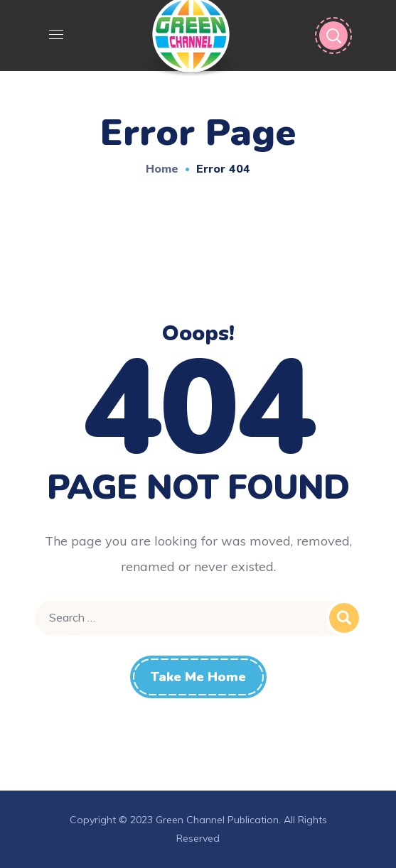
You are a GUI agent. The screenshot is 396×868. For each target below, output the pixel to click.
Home (162, 168)
